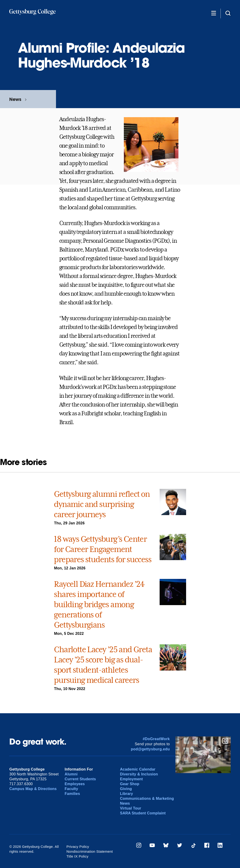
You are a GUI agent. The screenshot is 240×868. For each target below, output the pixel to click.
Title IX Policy (78, 856)
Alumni (71, 774)
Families (72, 794)
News (15, 99)
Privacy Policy (78, 847)
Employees (75, 784)
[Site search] (228, 13)
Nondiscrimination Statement (90, 851)
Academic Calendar (138, 769)
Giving (126, 789)
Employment (131, 779)
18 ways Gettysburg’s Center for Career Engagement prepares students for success (103, 549)
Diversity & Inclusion (139, 774)
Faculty (71, 789)
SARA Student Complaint (143, 813)
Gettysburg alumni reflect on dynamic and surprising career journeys (102, 504)
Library (126, 794)
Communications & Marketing (147, 799)
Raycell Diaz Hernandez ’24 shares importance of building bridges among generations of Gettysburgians (99, 604)
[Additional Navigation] (214, 13)
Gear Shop (130, 784)
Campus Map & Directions (33, 789)
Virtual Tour (130, 808)
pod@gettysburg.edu (150, 749)
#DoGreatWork (156, 739)
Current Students (80, 779)
